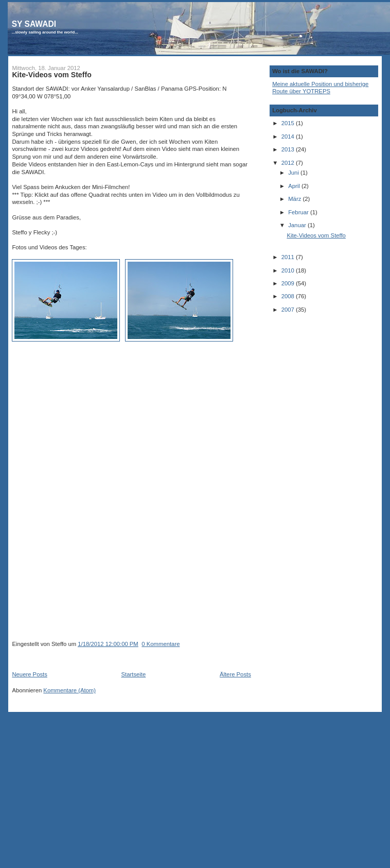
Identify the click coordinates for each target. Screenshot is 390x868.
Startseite (134, 674)
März (295, 199)
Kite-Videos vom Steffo (51, 75)
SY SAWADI (34, 24)
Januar (298, 225)
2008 (289, 296)
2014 (289, 137)
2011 (289, 257)
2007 (289, 310)
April (295, 186)
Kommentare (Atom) (69, 690)
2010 (289, 270)
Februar (299, 212)
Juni (294, 173)
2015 (289, 123)
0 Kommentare (161, 644)
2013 (289, 149)
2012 (289, 163)
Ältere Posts (235, 674)
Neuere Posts (29, 674)
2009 (289, 283)
